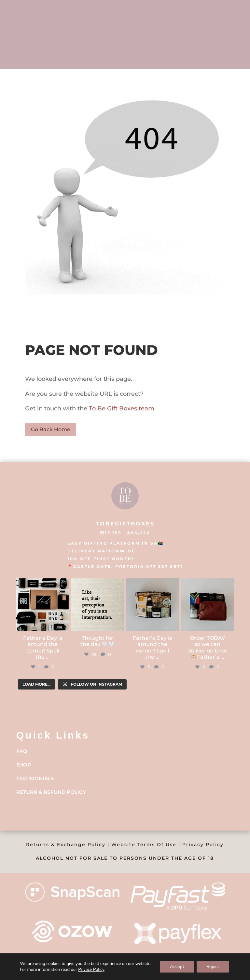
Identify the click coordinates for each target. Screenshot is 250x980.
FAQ (22, 751)
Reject (213, 967)
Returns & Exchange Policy (66, 845)
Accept (177, 967)
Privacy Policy (203, 845)
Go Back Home (51, 429)
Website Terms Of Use (144, 845)
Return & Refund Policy (51, 792)
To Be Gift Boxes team (121, 408)
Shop (24, 765)
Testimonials (35, 778)
